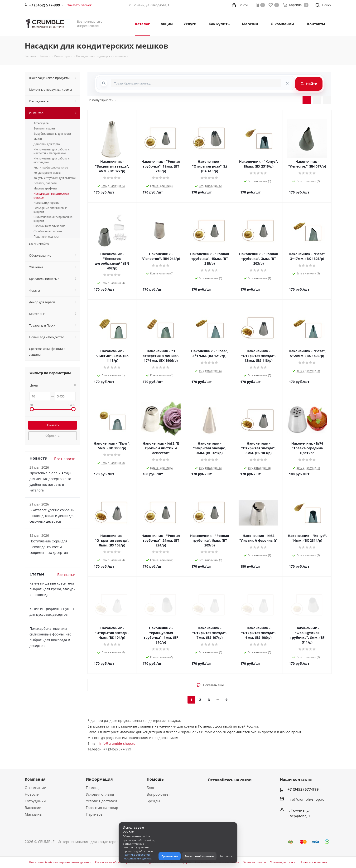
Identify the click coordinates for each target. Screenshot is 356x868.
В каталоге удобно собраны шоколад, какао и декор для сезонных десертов (52, 516)
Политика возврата (313, 862)
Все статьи (66, 575)
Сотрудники (35, 801)
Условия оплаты (100, 794)
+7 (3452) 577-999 (303, 789)
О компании (36, 788)
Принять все (170, 856)
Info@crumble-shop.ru (117, 743)
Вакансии (33, 808)
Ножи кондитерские (46, 203)
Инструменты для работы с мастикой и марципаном (52, 151)
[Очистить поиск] (287, 83)
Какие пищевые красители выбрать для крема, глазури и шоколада (53, 589)
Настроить (226, 856)
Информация (99, 779)
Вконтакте (212, 791)
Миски (38, 139)
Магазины (34, 814)
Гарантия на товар (102, 808)
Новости (32, 794)
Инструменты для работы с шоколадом (52, 160)
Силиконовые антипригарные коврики (53, 219)
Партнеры (95, 814)
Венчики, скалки (44, 129)
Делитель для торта (47, 144)
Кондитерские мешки (47, 173)
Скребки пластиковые (48, 231)
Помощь (93, 788)
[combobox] (196, 83)
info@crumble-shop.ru (306, 799)
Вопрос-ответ (158, 794)
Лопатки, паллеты (45, 183)
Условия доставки (101, 801)
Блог (151, 788)
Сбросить (53, 436)
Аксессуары (41, 123)
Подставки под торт (46, 237)
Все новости (65, 459)
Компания (35, 779)
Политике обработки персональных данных (137, 856)
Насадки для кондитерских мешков (51, 196)
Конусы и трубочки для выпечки (55, 178)
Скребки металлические (49, 226)
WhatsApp (224, 791)
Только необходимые (199, 856)
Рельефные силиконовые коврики (50, 210)
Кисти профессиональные (51, 168)
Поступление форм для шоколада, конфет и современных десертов (49, 547)
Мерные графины (45, 188)
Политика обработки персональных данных (60, 862)
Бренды (153, 801)
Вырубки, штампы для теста (52, 134)
